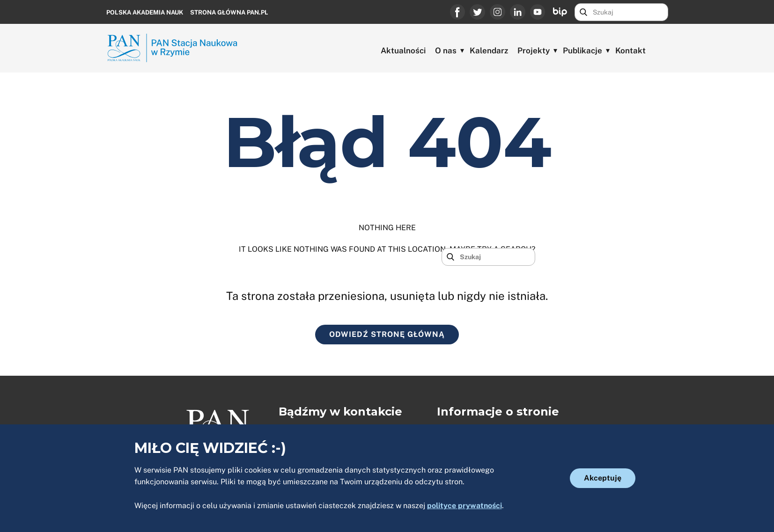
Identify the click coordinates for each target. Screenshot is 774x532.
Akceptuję (603, 478)
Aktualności (403, 51)
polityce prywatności (464, 506)
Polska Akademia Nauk (145, 12)
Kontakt (630, 51)
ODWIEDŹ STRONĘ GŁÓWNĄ (387, 334)
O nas (446, 51)
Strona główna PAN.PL (229, 12)
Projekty (534, 51)
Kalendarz (489, 51)
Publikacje (582, 51)
